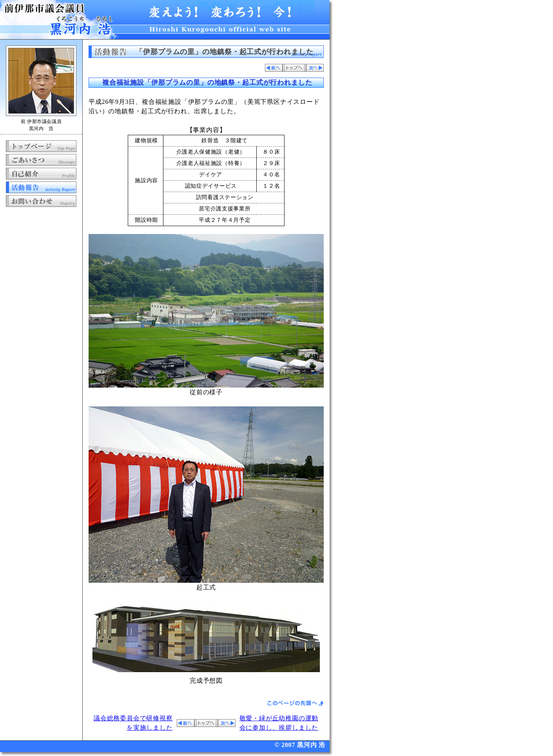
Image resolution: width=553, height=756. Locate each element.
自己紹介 (41, 174)
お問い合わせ (41, 201)
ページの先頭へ (295, 703)
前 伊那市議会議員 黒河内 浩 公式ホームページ (167, 20)
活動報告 (41, 187)
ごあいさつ (41, 160)
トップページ (41, 146)
